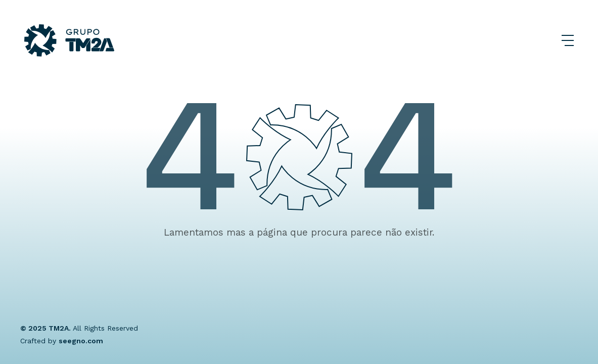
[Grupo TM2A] (69, 40)
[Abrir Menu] (568, 40)
